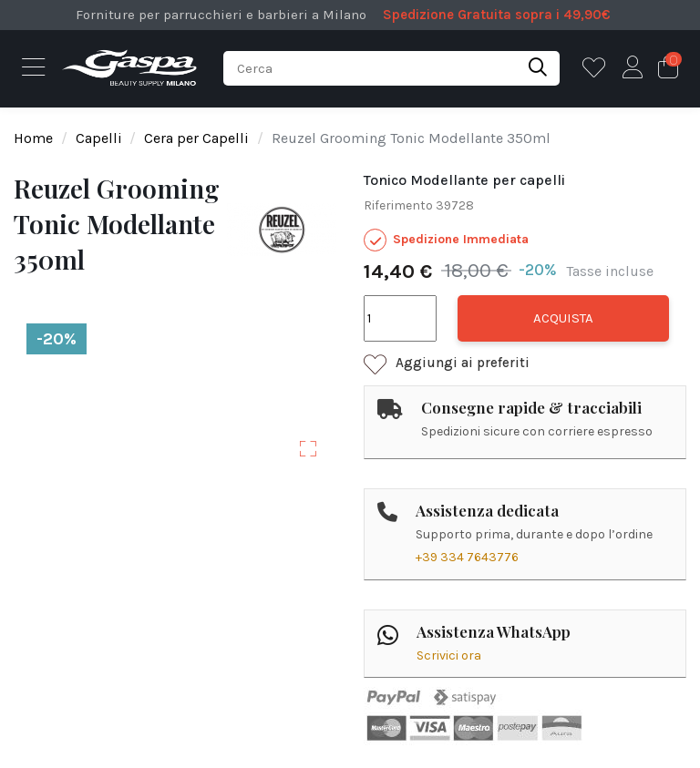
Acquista (563, 318)
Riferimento (398, 205)
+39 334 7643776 (467, 557)
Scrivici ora (449, 655)
